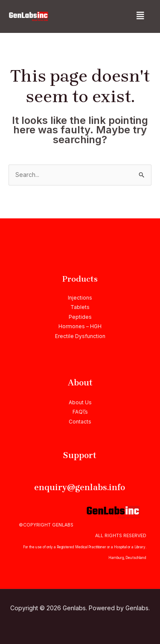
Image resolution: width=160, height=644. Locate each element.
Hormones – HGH (80, 326)
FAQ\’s (80, 412)
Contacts (80, 422)
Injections (80, 298)
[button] (140, 16)
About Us (80, 402)
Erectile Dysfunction (80, 336)
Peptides (80, 317)
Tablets (80, 307)
